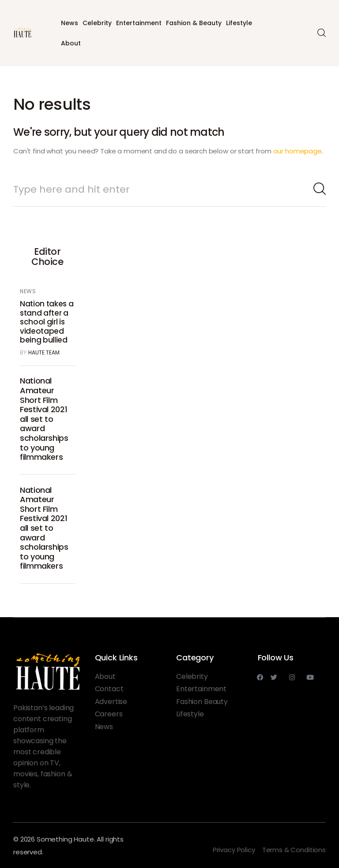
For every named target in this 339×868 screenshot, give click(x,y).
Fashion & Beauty (194, 23)
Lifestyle (239, 23)
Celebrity (97, 23)
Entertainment (139, 23)
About (71, 43)
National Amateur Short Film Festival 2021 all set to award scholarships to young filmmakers (44, 419)
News (70, 23)
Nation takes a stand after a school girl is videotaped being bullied (47, 322)
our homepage (298, 151)
